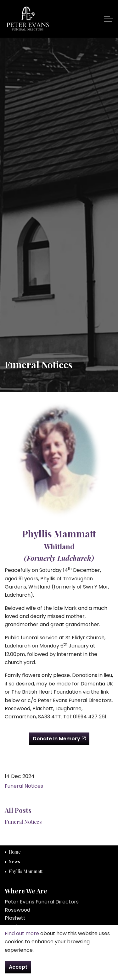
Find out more (22, 942)
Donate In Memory (59, 739)
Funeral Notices (24, 786)
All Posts (18, 810)
